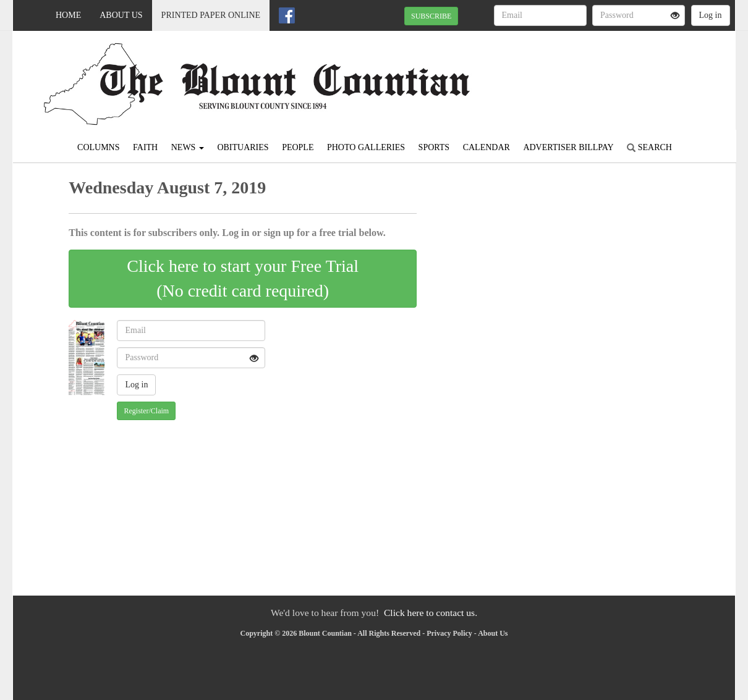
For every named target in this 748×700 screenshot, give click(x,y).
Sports (434, 147)
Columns (98, 147)
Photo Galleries (366, 147)
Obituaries (243, 147)
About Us (121, 15)
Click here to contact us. (431, 613)
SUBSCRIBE (431, 16)
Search (649, 147)
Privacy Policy (449, 633)
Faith (145, 147)
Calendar (487, 147)
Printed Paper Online (211, 15)
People (298, 147)
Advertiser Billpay (568, 147)
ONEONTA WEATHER (622, 74)
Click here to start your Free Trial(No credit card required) (243, 278)
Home (68, 15)
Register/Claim (146, 411)
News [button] (188, 147)
